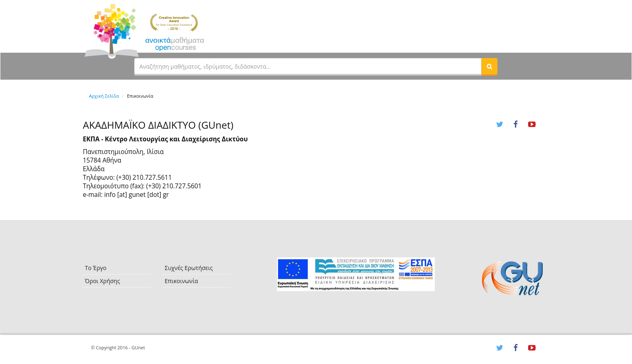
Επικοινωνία (181, 281)
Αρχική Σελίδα (104, 96)
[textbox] (308, 66)
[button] (489, 66)
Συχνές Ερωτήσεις (189, 268)
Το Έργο (96, 268)
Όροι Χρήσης (103, 281)
